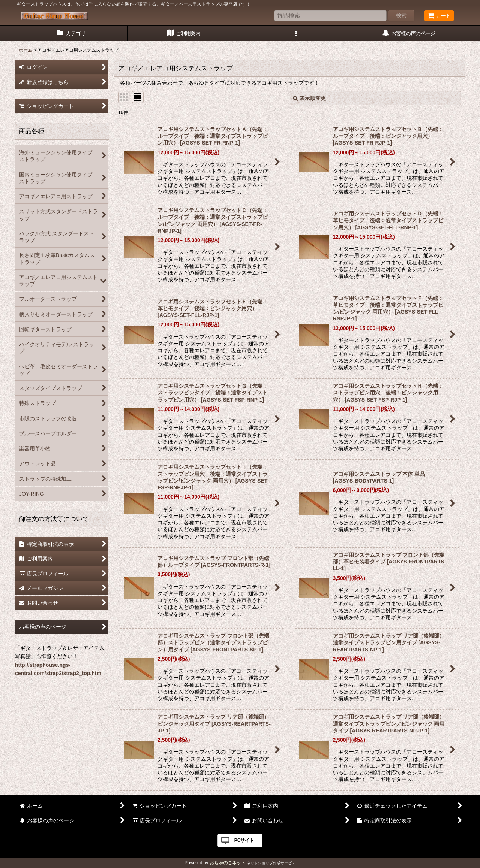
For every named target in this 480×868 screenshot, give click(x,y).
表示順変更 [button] (309, 98)
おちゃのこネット (228, 863)
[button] (296, 34)
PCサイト (244, 840)
